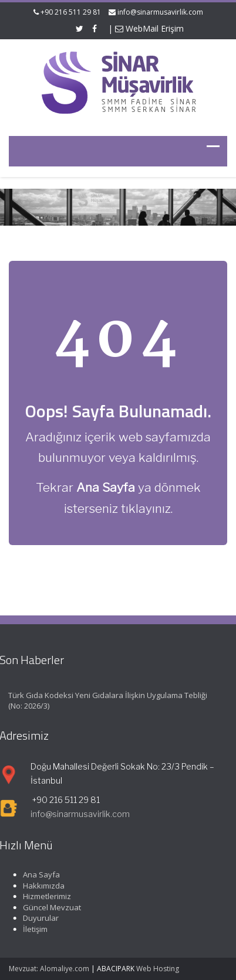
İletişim (33, 929)
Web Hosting (158, 969)
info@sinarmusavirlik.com (160, 12)
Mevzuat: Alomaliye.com (49, 969)
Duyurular (39, 918)
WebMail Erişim (149, 28)
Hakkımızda (42, 886)
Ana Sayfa (40, 874)
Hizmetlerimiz (45, 896)
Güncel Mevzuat (50, 907)
